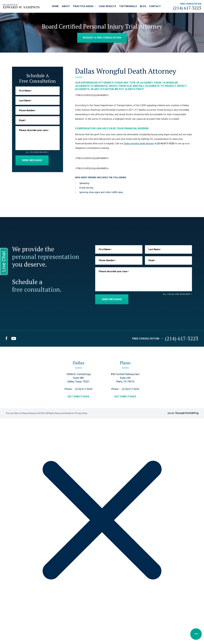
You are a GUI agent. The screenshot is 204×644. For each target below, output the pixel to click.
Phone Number (28, 110)
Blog (143, 6)
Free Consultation (146, 339)
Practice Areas (83, 6)
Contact (155, 6)
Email (22, 120)
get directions (78, 396)
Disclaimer (69, 413)
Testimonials (128, 6)
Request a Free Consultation (102, 38)
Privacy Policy (81, 413)
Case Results (107, 6)
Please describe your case (34, 130)
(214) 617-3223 (187, 8)
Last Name (25, 101)
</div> (21, 633)
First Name (25, 91)
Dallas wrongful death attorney (140, 143)
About (66, 6)
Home (55, 6)
